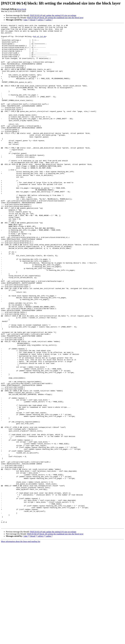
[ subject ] (41, 20)
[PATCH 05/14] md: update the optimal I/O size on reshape (53, 15)
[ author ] (49, 20)
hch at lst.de (22, 9)
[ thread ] (33, 20)
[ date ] (26, 20)
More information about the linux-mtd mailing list (21, 642)
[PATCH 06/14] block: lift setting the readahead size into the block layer (55, 18)
